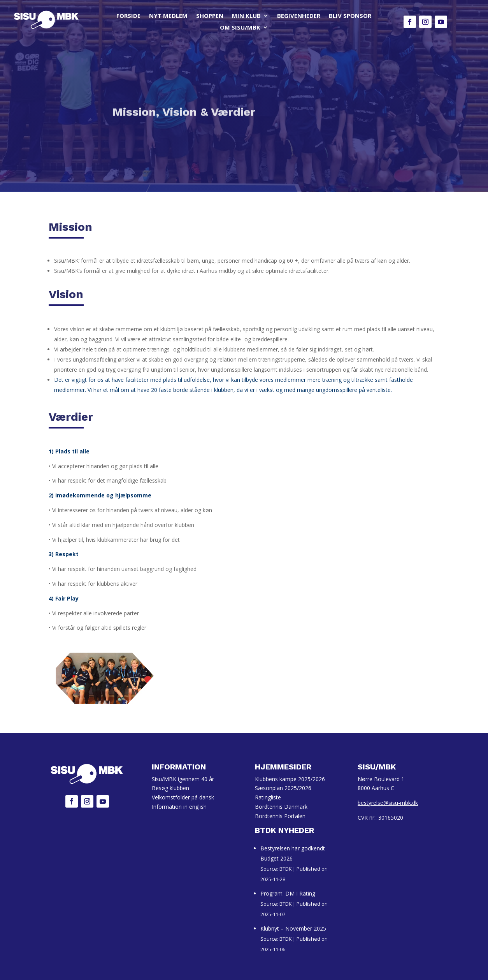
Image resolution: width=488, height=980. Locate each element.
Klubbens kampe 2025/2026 (290, 779)
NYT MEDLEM (168, 16)
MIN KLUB (246, 16)
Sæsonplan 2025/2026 (283, 788)
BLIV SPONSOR (350, 16)
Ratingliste (268, 797)
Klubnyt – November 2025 (293, 928)
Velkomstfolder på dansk (183, 797)
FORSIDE (128, 16)
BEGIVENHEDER (299, 16)
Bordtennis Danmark (281, 807)
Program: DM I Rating (288, 893)
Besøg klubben (170, 788)
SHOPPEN (210, 16)
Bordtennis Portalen (280, 816)
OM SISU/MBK (240, 28)
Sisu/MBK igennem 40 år (183, 779)
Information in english (179, 807)
